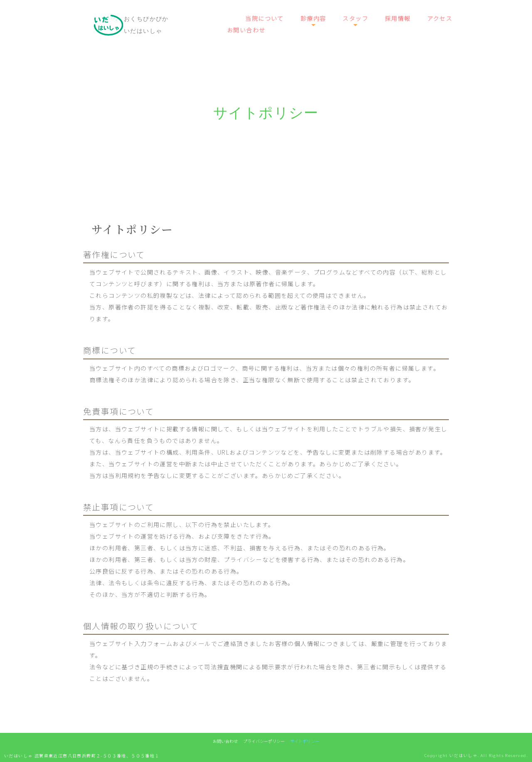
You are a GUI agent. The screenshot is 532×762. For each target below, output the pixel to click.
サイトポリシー (305, 741)
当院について (264, 18)
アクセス (440, 18)
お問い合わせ (246, 30)
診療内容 (313, 18)
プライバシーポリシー (264, 741)
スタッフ (355, 18)
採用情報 (398, 18)
